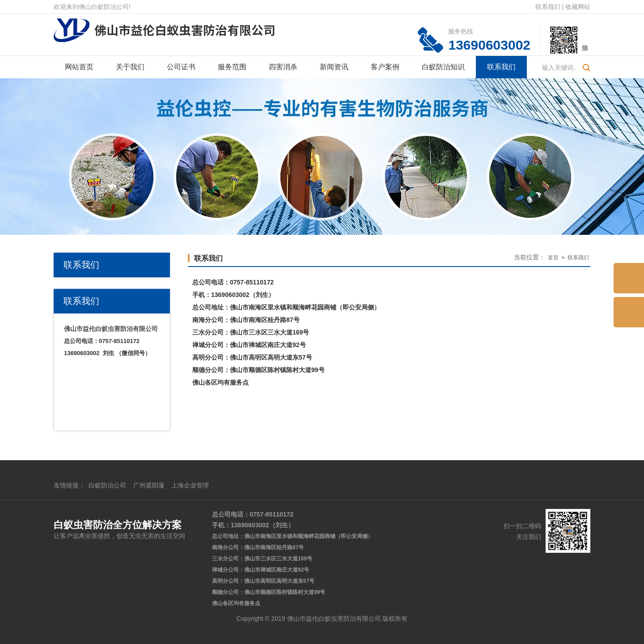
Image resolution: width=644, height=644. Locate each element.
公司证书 (181, 67)
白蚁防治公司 (107, 580)
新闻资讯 (334, 67)
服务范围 (232, 67)
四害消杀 (283, 67)
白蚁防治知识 (443, 67)
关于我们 (130, 67)
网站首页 (79, 67)
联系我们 (548, 7)
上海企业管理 (190, 580)
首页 (553, 258)
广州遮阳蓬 (149, 580)
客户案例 (385, 67)
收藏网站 (578, 7)
